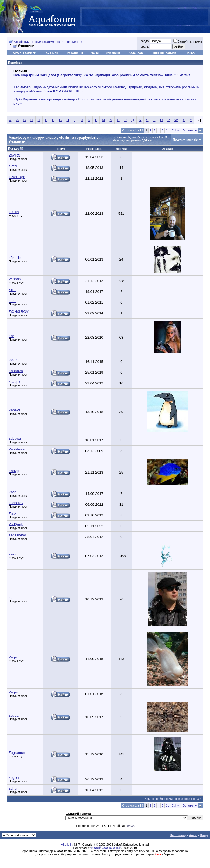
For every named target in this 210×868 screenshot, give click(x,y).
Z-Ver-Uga (17, 177)
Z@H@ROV (19, 312)
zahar (13, 788)
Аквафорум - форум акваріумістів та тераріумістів (48, 42)
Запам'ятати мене (188, 41)
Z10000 (15, 279)
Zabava (15, 410)
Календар (136, 53)
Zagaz (14, 692)
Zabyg (14, 471)
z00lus (14, 212)
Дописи (121, 149)
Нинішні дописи (164, 53)
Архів (193, 835)
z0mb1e (15, 258)
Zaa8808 (16, 371)
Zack (13, 514)
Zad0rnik (16, 524)
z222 (13, 301)
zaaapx (14, 382)
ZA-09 (13, 360)
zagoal (14, 715)
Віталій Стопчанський (106, 848)
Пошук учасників (185, 140)
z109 (13, 290)
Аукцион (52, 53)
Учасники (113, 53)
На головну (178, 835)
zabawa (15, 438)
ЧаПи (95, 53)
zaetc (13, 554)
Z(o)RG (15, 155)
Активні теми (22, 53)
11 (167, 130)
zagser (14, 778)
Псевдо (143, 41)
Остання (190, 130)
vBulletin (67, 845)
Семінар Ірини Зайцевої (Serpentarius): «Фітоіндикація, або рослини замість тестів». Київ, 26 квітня (102, 75)
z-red (13, 166)
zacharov (16, 503)
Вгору (204, 835)
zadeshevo (17, 535)
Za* (11, 336)
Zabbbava (17, 449)
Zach (13, 492)
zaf (11, 598)
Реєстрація (75, 53)
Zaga (13, 657)
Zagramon (17, 753)
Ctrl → (176, 130)
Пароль (143, 47)
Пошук (190, 53)
